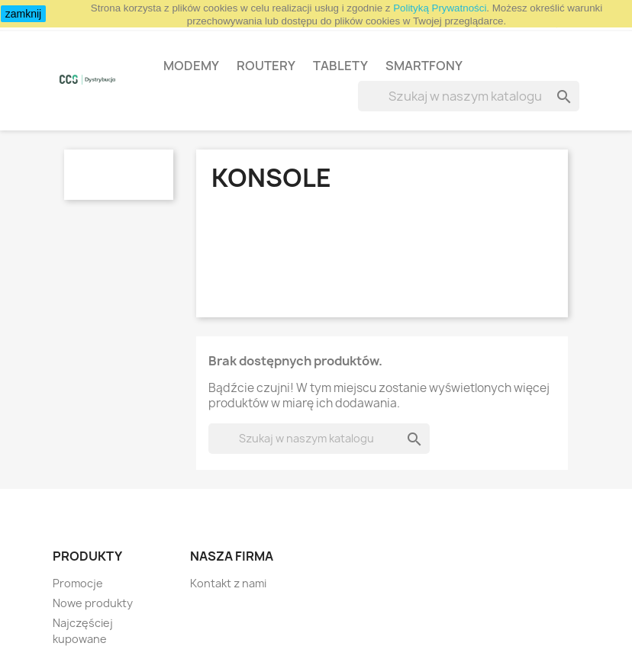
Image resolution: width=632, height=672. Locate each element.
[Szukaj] (469, 96)
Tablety (340, 66)
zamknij (23, 14)
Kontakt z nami (228, 583)
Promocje (78, 583)
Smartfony (424, 66)
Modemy (191, 66)
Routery (266, 66)
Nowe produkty (93, 603)
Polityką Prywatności (440, 8)
